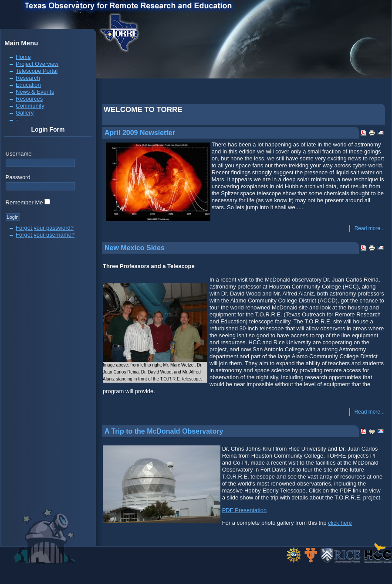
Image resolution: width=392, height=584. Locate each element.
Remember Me (24, 202)
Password (18, 177)
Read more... (370, 228)
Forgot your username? (45, 235)
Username (19, 154)
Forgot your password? (45, 228)
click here (340, 523)
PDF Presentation (245, 510)
